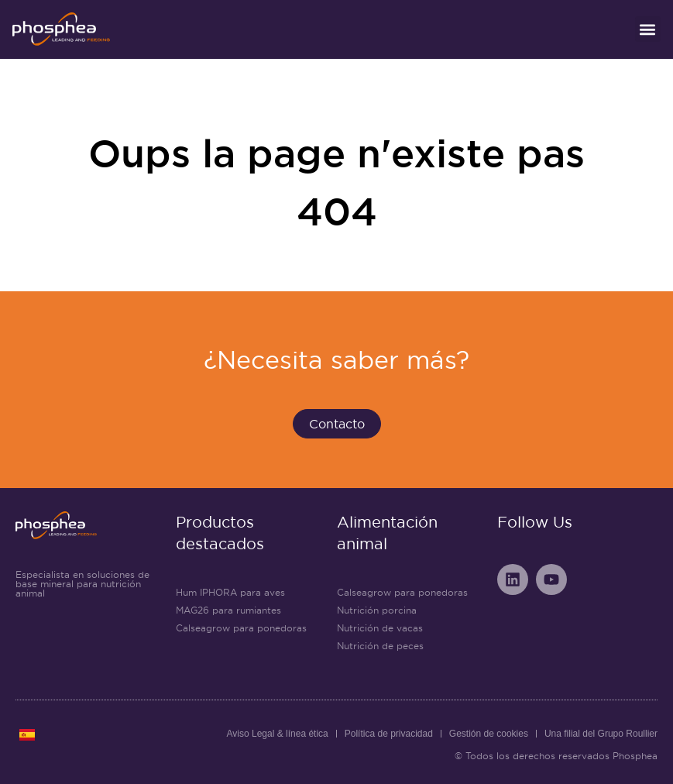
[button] (648, 29)
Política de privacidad (389, 734)
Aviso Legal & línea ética (278, 734)
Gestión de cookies (489, 734)
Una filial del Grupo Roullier (601, 734)
